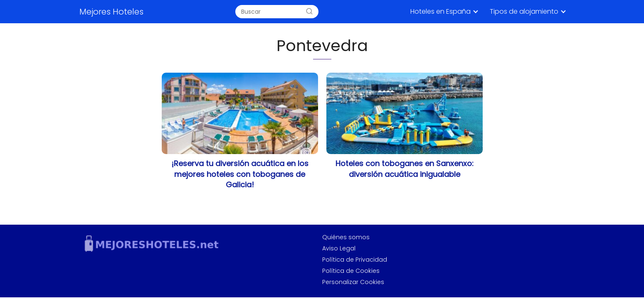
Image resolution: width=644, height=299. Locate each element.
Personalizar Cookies (353, 282)
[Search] (309, 12)
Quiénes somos (346, 237)
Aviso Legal (339, 248)
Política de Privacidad (355, 260)
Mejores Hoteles (111, 12)
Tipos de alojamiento (524, 11)
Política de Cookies (351, 271)
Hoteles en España (440, 11)
